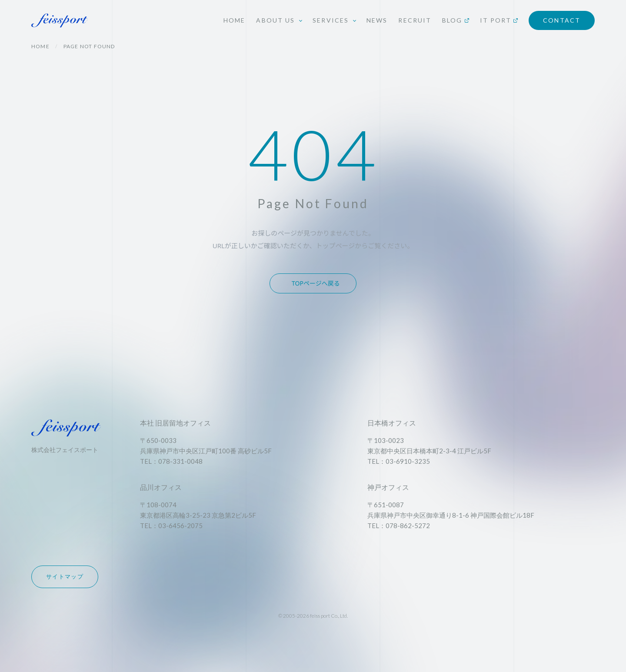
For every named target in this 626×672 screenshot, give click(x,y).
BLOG (455, 20)
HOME (234, 20)
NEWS (377, 20)
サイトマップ (65, 576)
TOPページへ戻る (316, 283)
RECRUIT (415, 20)
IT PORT (499, 20)
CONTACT (562, 20)
